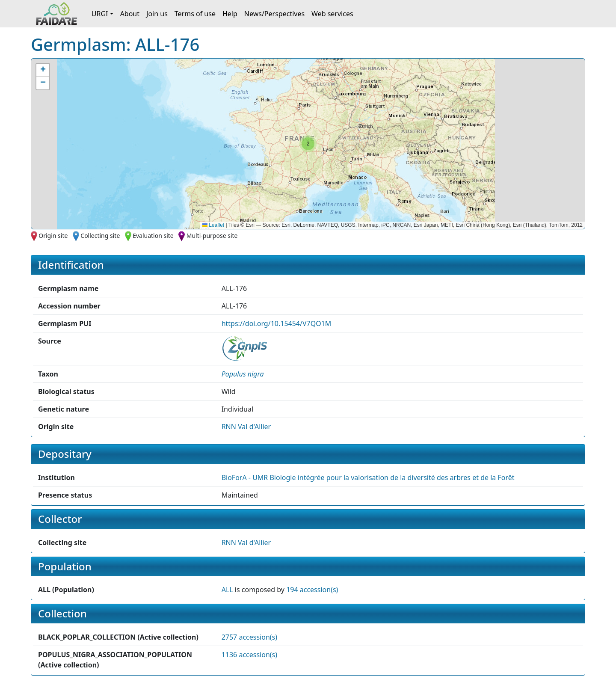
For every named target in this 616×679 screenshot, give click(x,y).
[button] (308, 144)
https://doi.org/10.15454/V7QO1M (277, 323)
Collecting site (100, 236)
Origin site (53, 236)
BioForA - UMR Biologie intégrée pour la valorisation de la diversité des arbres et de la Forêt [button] (368, 477)
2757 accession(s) (249, 637)
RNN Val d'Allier (246, 427)
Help (230, 14)
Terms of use (195, 14)
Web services (332, 14)
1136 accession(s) (249, 655)
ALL (227, 590)
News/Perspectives (274, 14)
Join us (157, 14)
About (130, 14)
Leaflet (213, 225)
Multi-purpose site (212, 236)
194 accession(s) (312, 590)
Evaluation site (153, 236)
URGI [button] (100, 14)
